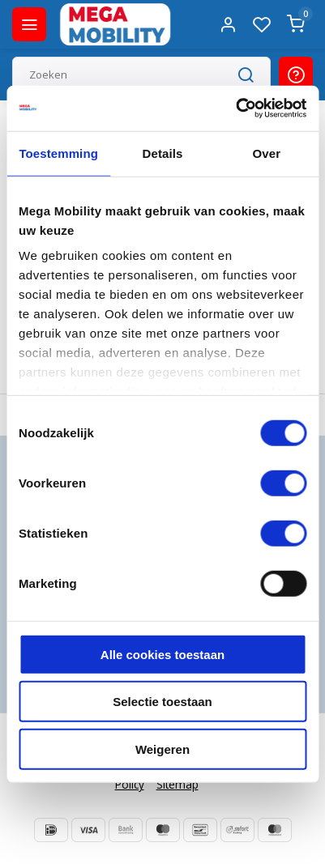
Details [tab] (163, 153)
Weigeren (162, 749)
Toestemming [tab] (58, 153)
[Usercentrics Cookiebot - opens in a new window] (235, 108)
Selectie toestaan (162, 702)
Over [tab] (267, 153)
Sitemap (177, 784)
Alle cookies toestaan (162, 654)
